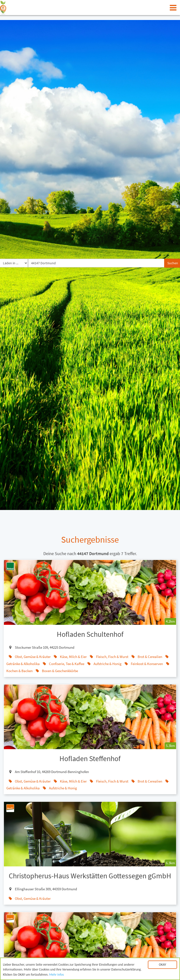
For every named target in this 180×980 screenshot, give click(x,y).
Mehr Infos (57, 976)
